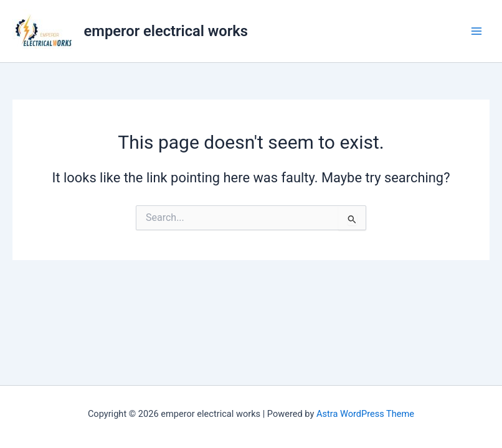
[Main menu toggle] (476, 31)
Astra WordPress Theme (365, 414)
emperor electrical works (166, 31)
